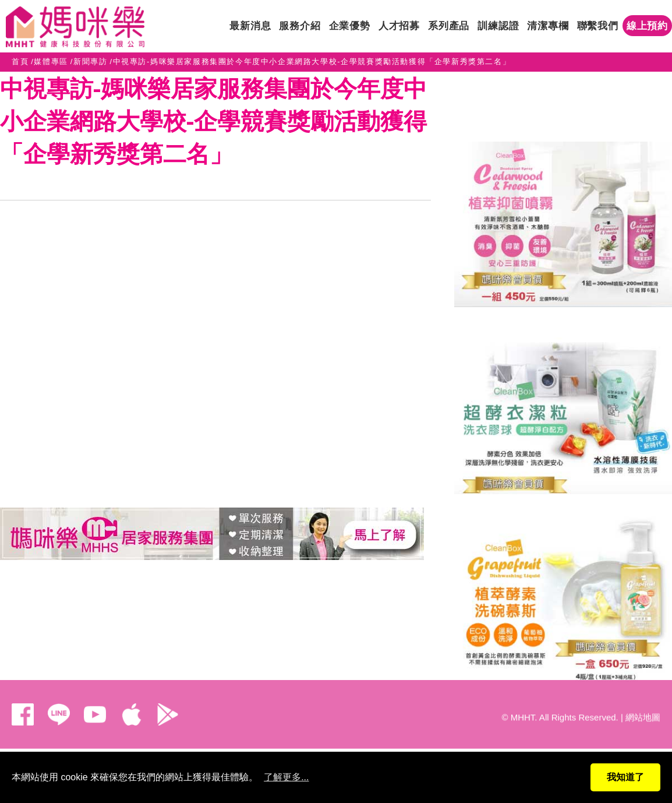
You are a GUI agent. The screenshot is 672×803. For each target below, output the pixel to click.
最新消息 (250, 26)
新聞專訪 (90, 61)
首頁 (20, 61)
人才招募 (399, 26)
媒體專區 (51, 61)
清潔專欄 (548, 26)
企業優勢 (350, 26)
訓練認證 (498, 26)
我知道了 (625, 777)
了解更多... (286, 777)
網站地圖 (643, 710)
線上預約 (647, 26)
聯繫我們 (598, 26)
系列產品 (449, 26)
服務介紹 (300, 26)
